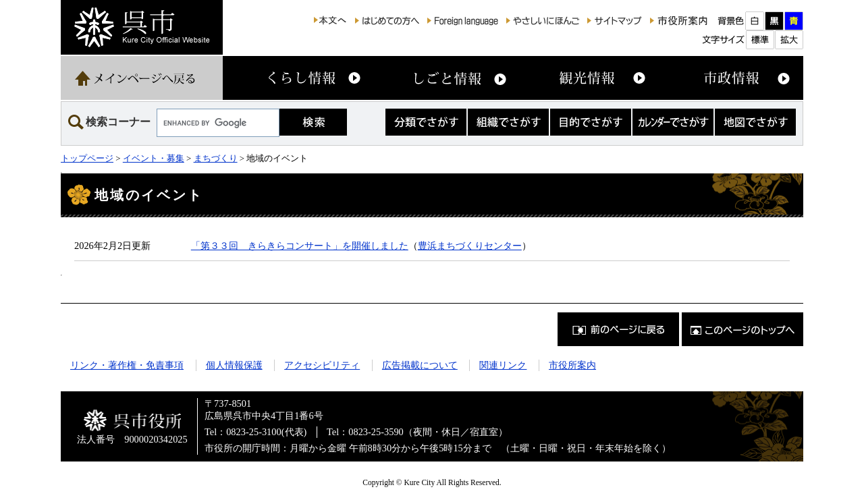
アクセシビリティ (322, 365)
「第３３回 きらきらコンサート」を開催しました (300, 246)
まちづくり (216, 158)
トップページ (87, 158)
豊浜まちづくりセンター (470, 246)
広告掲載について (420, 365)
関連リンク (503, 365)
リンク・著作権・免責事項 (127, 365)
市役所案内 (572, 365)
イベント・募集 (154, 158)
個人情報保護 (234, 365)
